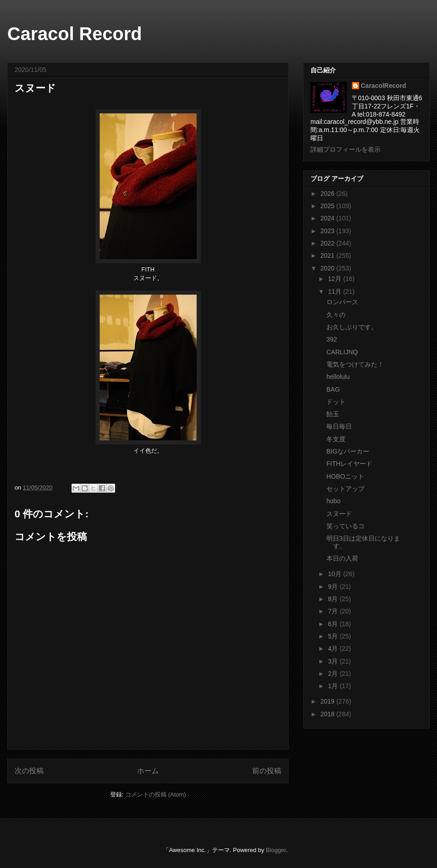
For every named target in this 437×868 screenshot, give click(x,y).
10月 (335, 574)
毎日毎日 (339, 426)
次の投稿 (29, 771)
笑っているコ (346, 526)
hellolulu (338, 377)
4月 (334, 648)
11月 (335, 291)
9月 (334, 587)
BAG (333, 389)
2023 (328, 231)
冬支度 (336, 439)
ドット (336, 402)
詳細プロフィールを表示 (346, 149)
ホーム (148, 771)
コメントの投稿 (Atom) (156, 794)
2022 (328, 243)
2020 (328, 268)
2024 (328, 218)
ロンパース (342, 302)
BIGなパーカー (348, 451)
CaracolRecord (384, 86)
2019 (328, 701)
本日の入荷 (342, 558)
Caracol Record (75, 34)
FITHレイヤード (349, 464)
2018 (328, 714)
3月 (334, 661)
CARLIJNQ (342, 352)
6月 (334, 624)
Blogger (276, 850)
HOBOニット (345, 476)
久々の (336, 315)
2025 (328, 206)
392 (332, 339)
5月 (334, 636)
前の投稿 (267, 771)
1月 (334, 686)
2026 (328, 194)
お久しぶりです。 (352, 327)
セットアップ (346, 489)
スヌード (339, 514)
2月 (334, 674)
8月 (334, 599)
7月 (334, 611)
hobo (333, 501)
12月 (335, 279)
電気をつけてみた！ (355, 364)
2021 (328, 255)
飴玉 (333, 414)
